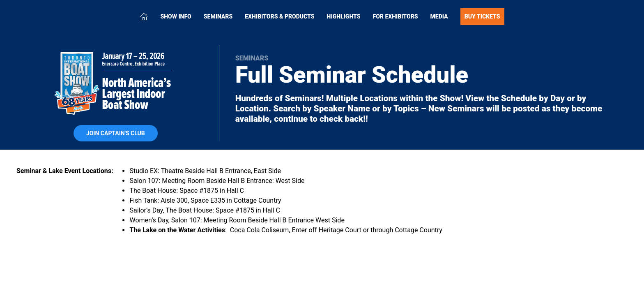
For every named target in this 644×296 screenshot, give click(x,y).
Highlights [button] (344, 16)
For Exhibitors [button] (396, 16)
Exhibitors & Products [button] (279, 16)
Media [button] (439, 16)
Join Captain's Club (116, 133)
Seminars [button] (218, 16)
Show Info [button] (176, 16)
